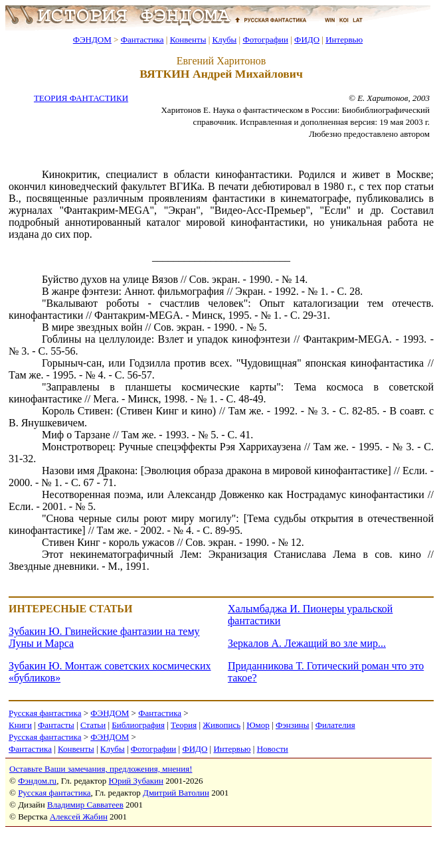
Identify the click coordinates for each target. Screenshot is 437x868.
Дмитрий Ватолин (176, 793)
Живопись (221, 725)
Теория (184, 725)
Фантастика (142, 40)
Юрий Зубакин (136, 781)
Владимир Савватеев (85, 805)
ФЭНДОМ (92, 40)
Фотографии (265, 40)
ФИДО (307, 40)
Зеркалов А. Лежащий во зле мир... (307, 643)
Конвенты (188, 40)
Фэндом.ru (37, 781)
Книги (20, 725)
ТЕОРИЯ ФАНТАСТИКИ (81, 98)
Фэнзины (293, 725)
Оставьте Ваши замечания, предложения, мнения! (101, 769)
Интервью (344, 40)
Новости (273, 749)
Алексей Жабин (79, 817)
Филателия (335, 725)
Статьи (93, 725)
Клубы (224, 40)
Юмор (258, 725)
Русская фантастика (45, 713)
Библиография (138, 725)
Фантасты (56, 725)
